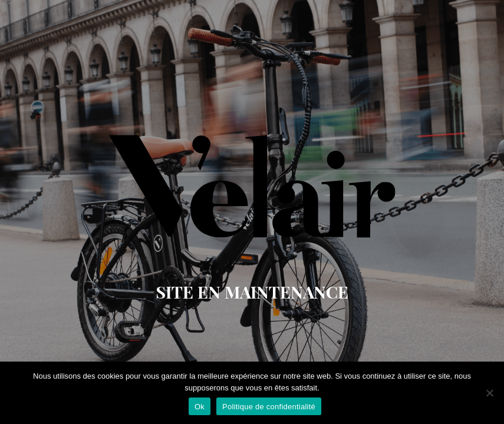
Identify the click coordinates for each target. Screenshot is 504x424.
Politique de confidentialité (269, 407)
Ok (200, 407)
